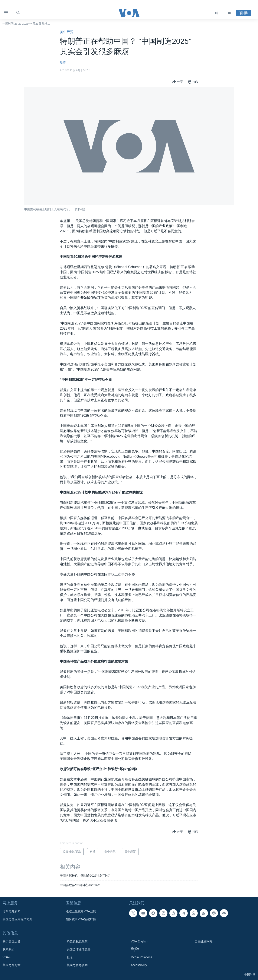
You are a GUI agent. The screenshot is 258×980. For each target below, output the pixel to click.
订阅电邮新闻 (12, 911)
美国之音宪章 (12, 965)
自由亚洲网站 (204, 941)
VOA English (139, 941)
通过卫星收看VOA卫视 (81, 911)
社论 (70, 957)
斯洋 (63, 62)
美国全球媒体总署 (79, 949)
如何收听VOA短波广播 (81, 919)
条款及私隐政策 (77, 941)
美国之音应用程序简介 (17, 919)
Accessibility (139, 965)
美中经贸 (67, 32)
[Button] (178, 82)
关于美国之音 (12, 941)
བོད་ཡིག (135, 949)
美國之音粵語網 (77, 965)
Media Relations (141, 957)
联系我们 (9, 949)
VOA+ (7, 957)
